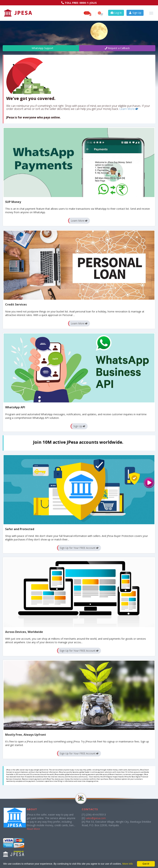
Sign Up (135, 13)
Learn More (129, 109)
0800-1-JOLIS (88, 3)
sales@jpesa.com (96, 818)
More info (128, 864)
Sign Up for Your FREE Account (79, 548)
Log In (116, 13)
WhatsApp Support (41, 48)
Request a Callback (117, 48)
